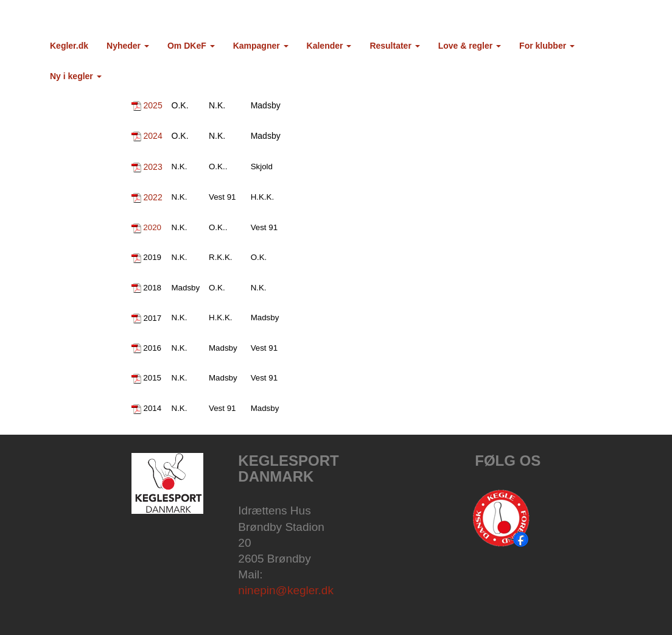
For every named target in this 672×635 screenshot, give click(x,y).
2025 (153, 105)
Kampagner (261, 46)
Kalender (329, 46)
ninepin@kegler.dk (286, 590)
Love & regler (470, 46)
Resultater (394, 46)
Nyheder (128, 46)
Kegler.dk (69, 46)
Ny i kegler (76, 76)
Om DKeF (191, 46)
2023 (153, 167)
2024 (153, 136)
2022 (153, 197)
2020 (152, 227)
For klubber (547, 46)
